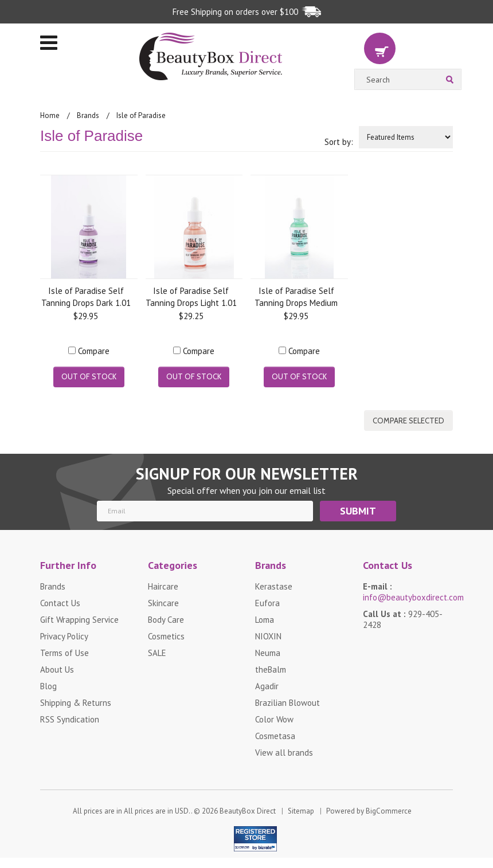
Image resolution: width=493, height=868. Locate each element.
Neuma (268, 653)
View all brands (284, 753)
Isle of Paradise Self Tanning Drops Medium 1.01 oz (296, 296)
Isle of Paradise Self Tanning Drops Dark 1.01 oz (86, 296)
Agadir (267, 686)
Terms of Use (64, 653)
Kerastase (274, 586)
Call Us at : (403, 619)
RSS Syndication (70, 719)
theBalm (271, 669)
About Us (57, 669)
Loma (265, 620)
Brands (88, 115)
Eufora (267, 603)
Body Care (166, 620)
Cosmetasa (275, 736)
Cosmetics (166, 636)
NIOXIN (268, 636)
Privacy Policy (64, 636)
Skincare (163, 603)
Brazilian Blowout (287, 703)
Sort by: (339, 142)
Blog (48, 686)
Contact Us (60, 603)
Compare (94, 351)
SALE (157, 653)
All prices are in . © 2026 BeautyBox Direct (174, 811)
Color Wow (274, 719)
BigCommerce (389, 811)
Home (50, 115)
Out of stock (89, 376)
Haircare (163, 586)
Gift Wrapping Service (79, 620)
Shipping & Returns (76, 703)
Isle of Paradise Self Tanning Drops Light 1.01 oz (191, 296)
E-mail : (408, 592)
